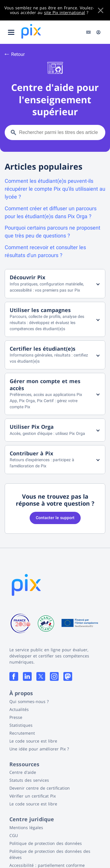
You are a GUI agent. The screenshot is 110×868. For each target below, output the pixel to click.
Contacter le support (55, 518)
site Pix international (65, 12)
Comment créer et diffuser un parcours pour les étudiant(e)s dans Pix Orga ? (51, 212)
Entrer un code (88, 32)
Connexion (98, 32)
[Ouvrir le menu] (11, 32)
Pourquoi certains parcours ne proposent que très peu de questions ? (53, 232)
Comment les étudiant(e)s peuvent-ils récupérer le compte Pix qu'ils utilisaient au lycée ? (55, 189)
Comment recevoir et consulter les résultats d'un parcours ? (45, 251)
